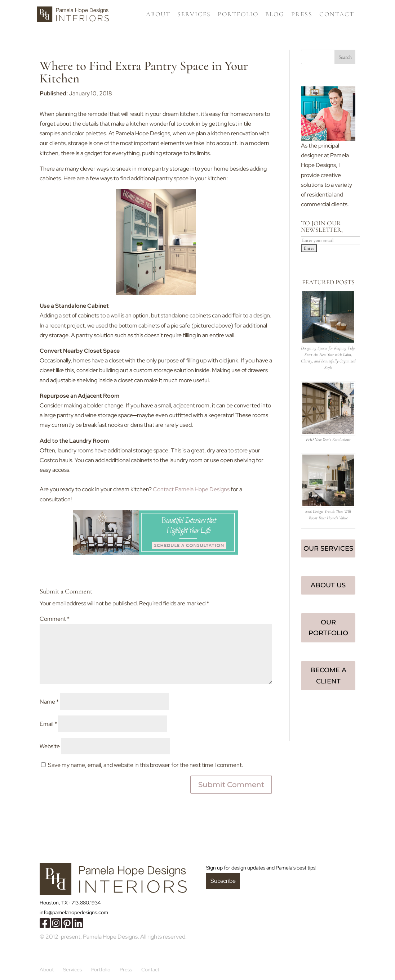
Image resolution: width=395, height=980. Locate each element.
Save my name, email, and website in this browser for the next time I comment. (146, 765)
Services (194, 15)
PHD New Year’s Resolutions (328, 439)
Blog (275, 15)
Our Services (328, 548)
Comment (55, 619)
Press (302, 15)
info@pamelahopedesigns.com (74, 912)
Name (49, 702)
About (158, 15)
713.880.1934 (86, 903)
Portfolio (238, 15)
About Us (328, 585)
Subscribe (223, 881)
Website (50, 746)
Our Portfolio (328, 628)
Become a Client (328, 676)
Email (48, 724)
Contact (337, 15)
